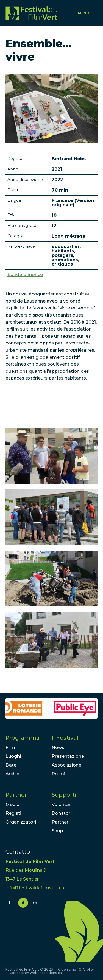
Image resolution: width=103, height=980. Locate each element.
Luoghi (13, 756)
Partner (16, 795)
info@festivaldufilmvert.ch (35, 888)
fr (10, 903)
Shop (57, 831)
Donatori (62, 813)
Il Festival (65, 738)
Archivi (13, 774)
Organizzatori (21, 822)
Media (12, 804)
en (36, 903)
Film (10, 747)
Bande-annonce (25, 275)
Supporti (64, 795)
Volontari (62, 804)
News (58, 747)
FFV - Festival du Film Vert (31, 13)
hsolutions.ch (51, 973)
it (23, 903)
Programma (23, 738)
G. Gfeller (86, 969)
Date (11, 765)
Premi (58, 774)
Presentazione (68, 756)
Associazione (66, 765)
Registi (13, 813)
